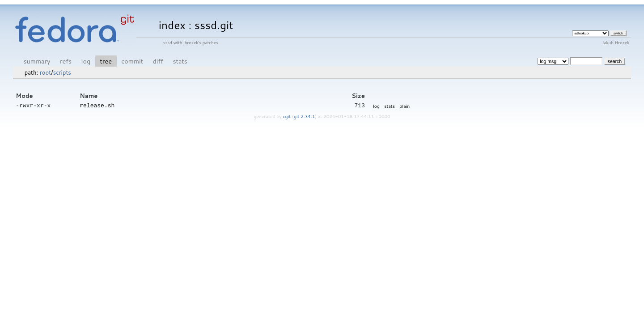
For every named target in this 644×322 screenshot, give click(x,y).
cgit (288, 116)
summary (37, 61)
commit (132, 61)
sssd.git (214, 25)
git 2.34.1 (305, 116)
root (45, 72)
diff (158, 61)
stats (180, 61)
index (172, 25)
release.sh (97, 105)
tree (106, 61)
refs (66, 61)
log (86, 61)
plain (405, 106)
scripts (62, 72)
